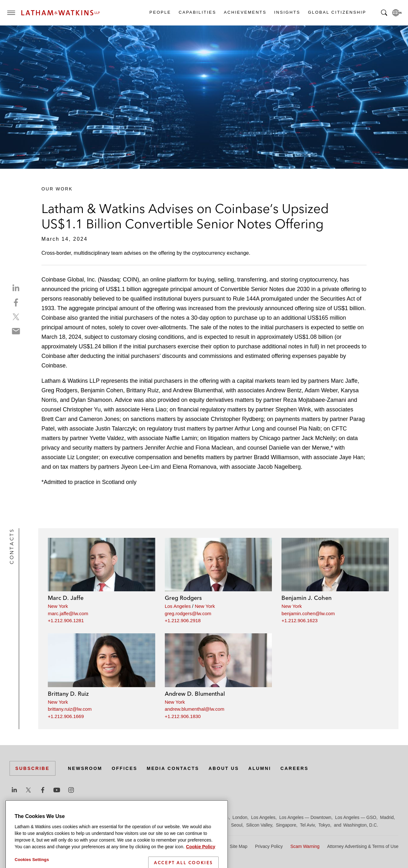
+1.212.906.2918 (183, 620)
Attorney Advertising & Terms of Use (363, 846)
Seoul (237, 825)
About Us (224, 768)
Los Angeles (178, 606)
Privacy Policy (269, 846)
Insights (287, 12)
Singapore (286, 825)
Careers (295, 768)
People (160, 12)
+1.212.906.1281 (66, 620)
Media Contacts (173, 768)
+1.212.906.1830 (183, 716)
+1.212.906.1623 (299, 620)
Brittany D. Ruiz (68, 694)
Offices (125, 768)
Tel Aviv (307, 825)
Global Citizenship (337, 12)
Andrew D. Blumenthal (195, 694)
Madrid (387, 817)
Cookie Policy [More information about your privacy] (201, 864)
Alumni (260, 768)
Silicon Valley (259, 825)
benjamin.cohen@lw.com (308, 613)
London (240, 817)
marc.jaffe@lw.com (68, 613)
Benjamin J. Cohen (306, 598)
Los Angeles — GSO (356, 817)
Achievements (245, 12)
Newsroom (85, 768)
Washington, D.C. (361, 825)
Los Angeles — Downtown (305, 817)
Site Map (239, 846)
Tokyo (324, 825)
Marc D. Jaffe (66, 598)
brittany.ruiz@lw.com (70, 709)
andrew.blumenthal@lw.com (195, 709)
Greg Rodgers (183, 598)
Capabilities (197, 12)
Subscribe (33, 768)
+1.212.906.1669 (66, 716)
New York (58, 606)
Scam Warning (305, 846)
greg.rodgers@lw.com (188, 613)
